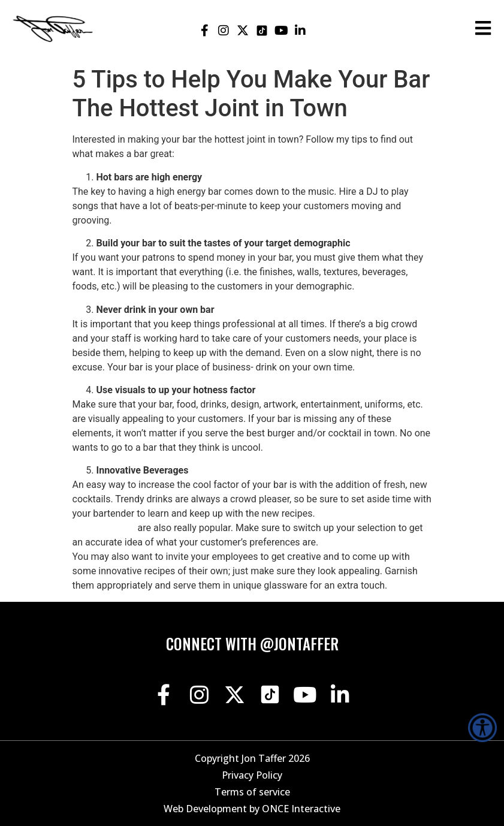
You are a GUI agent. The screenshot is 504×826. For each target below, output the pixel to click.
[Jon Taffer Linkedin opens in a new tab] (301, 30)
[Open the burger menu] (483, 28)
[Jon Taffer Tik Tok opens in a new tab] (262, 30)
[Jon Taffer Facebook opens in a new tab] (205, 30)
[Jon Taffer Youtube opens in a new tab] (281, 30)
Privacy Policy (252, 775)
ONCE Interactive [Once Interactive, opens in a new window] (301, 809)
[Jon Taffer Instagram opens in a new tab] (224, 30)
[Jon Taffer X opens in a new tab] (243, 30)
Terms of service (252, 792)
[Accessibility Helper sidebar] (482, 728)
